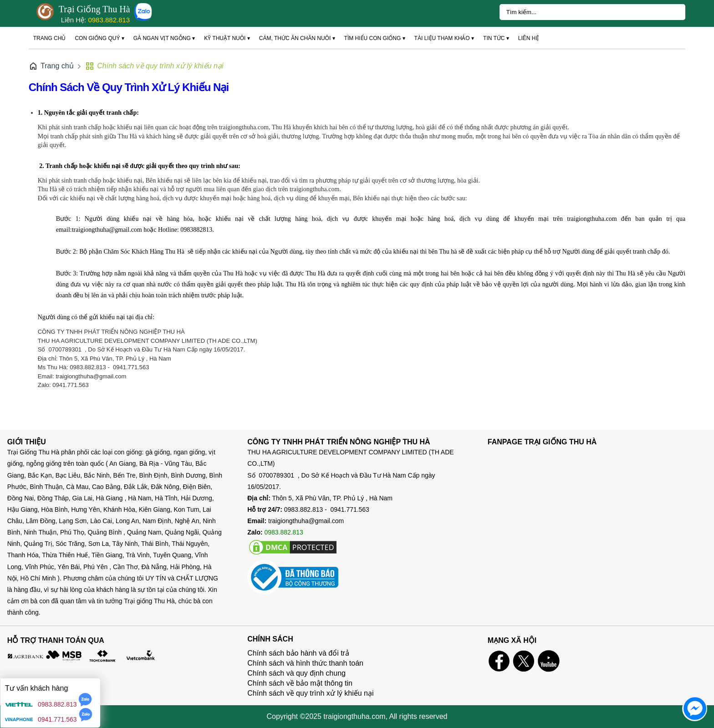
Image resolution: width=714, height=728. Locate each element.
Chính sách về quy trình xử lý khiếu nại (129, 87)
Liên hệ (529, 38)
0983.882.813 (109, 20)
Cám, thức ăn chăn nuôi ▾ (297, 38)
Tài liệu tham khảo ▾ (444, 38)
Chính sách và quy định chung (296, 673)
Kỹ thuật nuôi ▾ (227, 38)
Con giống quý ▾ (99, 38)
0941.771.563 (57, 719)
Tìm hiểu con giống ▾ (375, 38)
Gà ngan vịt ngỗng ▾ (164, 38)
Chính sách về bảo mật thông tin (300, 683)
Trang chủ (50, 38)
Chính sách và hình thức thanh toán (305, 663)
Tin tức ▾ (496, 38)
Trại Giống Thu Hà (94, 9)
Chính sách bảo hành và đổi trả (298, 653)
